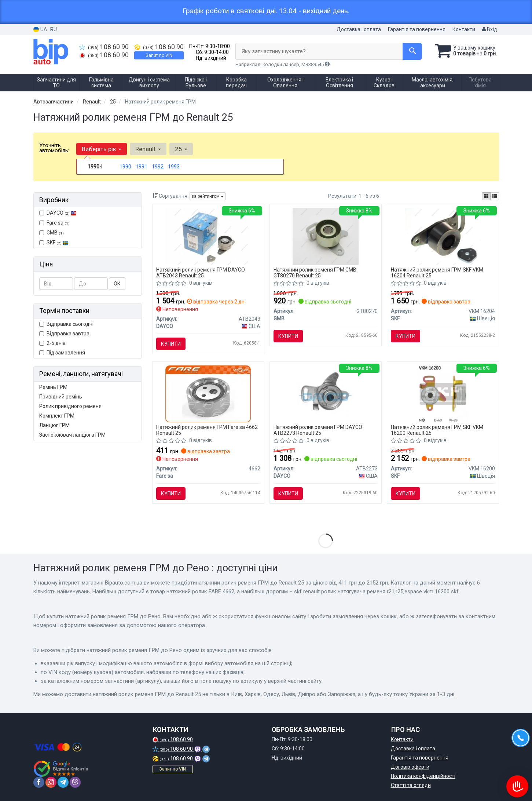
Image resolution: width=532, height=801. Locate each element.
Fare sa (54, 223)
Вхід (490, 29)
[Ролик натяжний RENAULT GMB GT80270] (326, 236)
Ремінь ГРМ (53, 387)
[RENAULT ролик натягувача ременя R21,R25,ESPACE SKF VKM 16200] (443, 393)
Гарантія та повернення (417, 29)
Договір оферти (410, 767)
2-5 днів (52, 343)
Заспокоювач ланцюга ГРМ (72, 435)
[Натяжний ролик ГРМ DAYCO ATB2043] (208, 236)
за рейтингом (208, 196)
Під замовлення (62, 353)
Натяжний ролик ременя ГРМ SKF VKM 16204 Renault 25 (437, 272)
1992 (158, 167)
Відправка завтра (64, 334)
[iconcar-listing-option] (495, 196)
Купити (171, 344)
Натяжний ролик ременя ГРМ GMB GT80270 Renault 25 (315, 272)
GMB (52, 233)
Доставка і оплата (359, 29)
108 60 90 (104, 47)
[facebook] (39, 782)
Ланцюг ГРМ (54, 425)
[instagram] (51, 782)
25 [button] (181, 149)
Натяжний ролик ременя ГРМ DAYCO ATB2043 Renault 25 (201, 272)
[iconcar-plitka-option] (486, 196)
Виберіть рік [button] (102, 149)
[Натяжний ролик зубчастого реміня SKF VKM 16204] (443, 236)
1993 (174, 167)
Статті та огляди (411, 785)
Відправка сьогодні (66, 324)
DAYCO (58, 213)
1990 (125, 167)
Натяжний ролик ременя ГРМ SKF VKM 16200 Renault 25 (437, 430)
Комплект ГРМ (57, 416)
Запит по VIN (159, 55)
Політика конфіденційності (423, 776)
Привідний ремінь (61, 397)
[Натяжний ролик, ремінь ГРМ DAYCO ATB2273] (325, 393)
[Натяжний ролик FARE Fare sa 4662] (208, 393)
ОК (117, 284)
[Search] (412, 51)
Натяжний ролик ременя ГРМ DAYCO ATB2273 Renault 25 (318, 430)
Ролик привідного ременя (70, 406)
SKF (58, 243)
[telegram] (63, 782)
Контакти (464, 29)
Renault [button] (148, 149)
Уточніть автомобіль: (54, 148)
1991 (142, 167)
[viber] (75, 782)
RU (54, 29)
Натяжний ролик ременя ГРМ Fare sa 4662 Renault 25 (207, 430)
